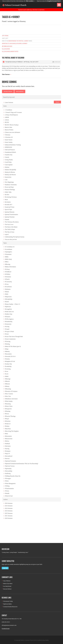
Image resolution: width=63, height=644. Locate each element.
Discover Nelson (7, 589)
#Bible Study (8, 259)
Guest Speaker (9, 165)
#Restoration (8, 436)
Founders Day (9, 155)
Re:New (7, 195)
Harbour (7, 167)
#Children (8, 274)
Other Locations (30, 1)
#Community (8, 282)
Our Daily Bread (7, 586)
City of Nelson (7, 581)
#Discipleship (9, 299)
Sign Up (5, 568)
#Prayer (7, 419)
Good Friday (8, 162)
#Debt (7, 294)
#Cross (7, 284)
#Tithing (7, 486)
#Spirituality (8, 468)
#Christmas (8, 277)
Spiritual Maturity (10, 212)
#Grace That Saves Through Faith (14, 336)
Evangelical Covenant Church (54, 1)
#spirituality (5, 44)
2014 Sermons (9, 508)
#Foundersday (9, 322)
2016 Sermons (9, 503)
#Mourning (8, 389)
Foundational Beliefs (10, 152)
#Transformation (9, 488)
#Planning (8, 411)
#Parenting (8, 404)
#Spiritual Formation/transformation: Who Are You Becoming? (22, 464)
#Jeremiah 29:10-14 (10, 356)
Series (5, 106)
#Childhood (8, 272)
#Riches (7, 441)
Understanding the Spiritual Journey (18, 41)
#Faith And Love (9, 312)
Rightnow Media (7, 604)
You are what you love (11, 239)
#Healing (7, 344)
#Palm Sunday (9, 401)
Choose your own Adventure (12, 132)
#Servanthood (9, 456)
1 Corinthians (8, 110)
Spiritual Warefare (10, 217)
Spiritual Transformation (11, 214)
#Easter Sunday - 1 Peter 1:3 (12, 304)
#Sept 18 (7, 454)
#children (19, 44)
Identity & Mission (10, 172)
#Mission (7, 384)
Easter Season (9, 140)
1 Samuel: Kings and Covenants (13, 112)
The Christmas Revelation (12, 222)
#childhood (13, 44)
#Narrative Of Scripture (11, 391)
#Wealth (7, 493)
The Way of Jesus (10, 232)
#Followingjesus (9, 319)
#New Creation (9, 394)
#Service (7, 459)
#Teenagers (8, 478)
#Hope (7, 349)
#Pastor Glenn (9, 406)
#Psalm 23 (8, 424)
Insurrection (8, 177)
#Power (7, 414)
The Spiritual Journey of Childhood (13, 58)
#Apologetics (8, 252)
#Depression (8, 297)
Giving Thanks (9, 160)
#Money (7, 386)
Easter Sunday (9, 142)
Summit (7, 219)
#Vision (7, 491)
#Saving (7, 449)
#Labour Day (8, 364)
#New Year (8, 396)
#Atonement (8, 254)
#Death (7, 292)
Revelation (8, 202)
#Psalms (7, 426)
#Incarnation (8, 354)
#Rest (6, 434)
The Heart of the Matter (11, 227)
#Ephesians (8, 307)
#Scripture (8, 451)
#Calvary (7, 269)
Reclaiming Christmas (11, 197)
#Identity (7, 351)
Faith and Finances (10, 150)
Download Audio (7, 46)
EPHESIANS (8, 147)
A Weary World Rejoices (11, 115)
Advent (7, 120)
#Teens (7, 481)
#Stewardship (8, 471)
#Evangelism (8, 309)
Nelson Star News (8, 584)
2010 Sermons (9, 518)
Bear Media (46, 640)
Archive (5, 499)
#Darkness (8, 289)
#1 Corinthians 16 (10, 247)
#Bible (7, 257)
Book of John (8, 127)
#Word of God (9, 496)
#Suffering (8, 473)
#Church (7, 279)
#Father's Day (9, 314)
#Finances (8, 317)
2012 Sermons (9, 513)
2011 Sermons (9, 516)
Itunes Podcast (8, 91)
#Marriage (8, 379)
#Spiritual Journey (10, 466)
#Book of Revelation (10, 267)
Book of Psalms (9, 130)
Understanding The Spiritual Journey (15, 237)
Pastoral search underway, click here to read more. (31, 10)
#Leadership (8, 366)
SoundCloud (20, 91)
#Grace (7, 334)
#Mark (7, 376)
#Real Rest (8, 429)
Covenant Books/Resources (10, 607)
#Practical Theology (10, 416)
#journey (25, 44)
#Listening (8, 369)
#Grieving (8, 341)
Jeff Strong (5, 36)
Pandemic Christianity (11, 185)
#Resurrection (9, 439)
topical (7, 234)
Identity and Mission (10, 175)
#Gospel (7, 329)
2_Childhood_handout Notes (10, 52)
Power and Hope (9, 187)
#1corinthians (8, 249)
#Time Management (10, 483)
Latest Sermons (9, 102)
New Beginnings (9, 182)
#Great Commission (10, 339)
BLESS (7, 122)
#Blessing (8, 264)
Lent (6, 180)
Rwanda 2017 (9, 204)
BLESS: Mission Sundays (12, 125)
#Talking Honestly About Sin (13, 476)
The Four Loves (9, 224)
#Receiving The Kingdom (12, 431)
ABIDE (7, 117)
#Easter (7, 302)
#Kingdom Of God (10, 361)
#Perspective (8, 409)
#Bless (7, 262)
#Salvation (8, 446)
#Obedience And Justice (11, 399)
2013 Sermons (9, 511)
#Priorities (8, 421)
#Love (7, 374)
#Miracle (7, 381)
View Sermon (6, 74)
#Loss (6, 371)
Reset (6, 200)
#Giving (7, 327)
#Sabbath (7, 444)
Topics (5, 243)
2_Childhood (6, 49)
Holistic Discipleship (10, 170)
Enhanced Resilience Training (13, 145)
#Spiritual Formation (10, 461)
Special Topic (8, 209)
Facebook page (6, 628)
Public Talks (8, 192)
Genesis (7, 157)
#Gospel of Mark (9, 332)
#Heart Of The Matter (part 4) (13, 346)
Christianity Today (8, 601)
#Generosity (8, 324)
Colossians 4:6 (9, 137)
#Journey (7, 359)
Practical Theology (10, 190)
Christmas (8, 135)
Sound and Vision (10, 207)
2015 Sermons (9, 506)
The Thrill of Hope (10, 229)
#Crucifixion (8, 287)
